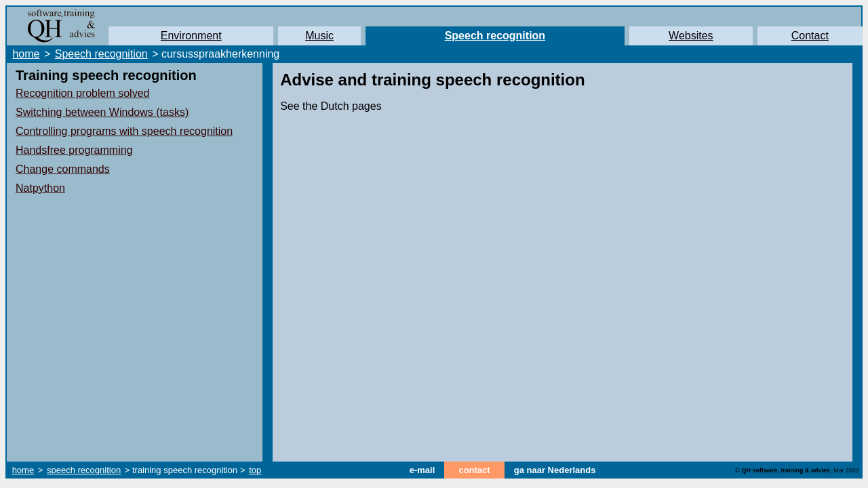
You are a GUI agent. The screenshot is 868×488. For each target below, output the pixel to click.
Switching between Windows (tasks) (102, 112)
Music (319, 36)
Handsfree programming (74, 150)
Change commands (63, 169)
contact (474, 470)
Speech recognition (495, 36)
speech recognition (84, 470)
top (255, 470)
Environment (191, 36)
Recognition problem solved (82, 93)
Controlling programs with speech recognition (124, 131)
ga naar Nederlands (555, 470)
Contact (810, 36)
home (26, 54)
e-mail (422, 470)
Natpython (40, 188)
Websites (691, 36)
